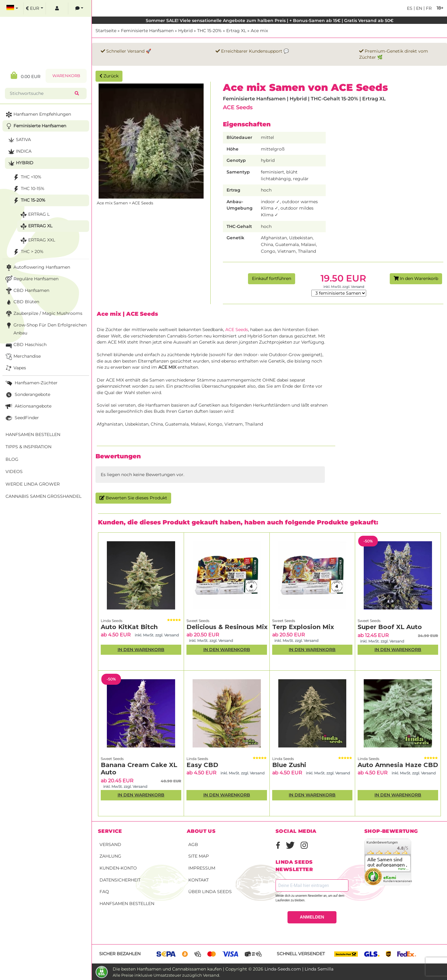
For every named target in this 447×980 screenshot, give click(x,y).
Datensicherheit (120, 880)
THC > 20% (28, 252)
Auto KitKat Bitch (129, 627)
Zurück (109, 76)
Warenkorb (66, 76)
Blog (12, 459)
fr (428, 8)
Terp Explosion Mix (303, 627)
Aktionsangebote (28, 406)
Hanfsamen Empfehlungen (38, 115)
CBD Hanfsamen (27, 291)
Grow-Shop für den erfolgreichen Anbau (45, 328)
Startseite (106, 31)
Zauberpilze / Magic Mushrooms (43, 314)
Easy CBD (202, 765)
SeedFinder (22, 418)
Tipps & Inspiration (28, 447)
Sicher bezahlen (120, 954)
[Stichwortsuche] (41, 93)
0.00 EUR (26, 75)
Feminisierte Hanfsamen (147, 31)
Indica (19, 152)
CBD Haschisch (25, 345)
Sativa (19, 140)
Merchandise (23, 357)
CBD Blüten (22, 302)
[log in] (57, 8)
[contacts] (79, 8)
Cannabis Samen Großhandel (43, 496)
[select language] (12, 8)
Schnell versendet (301, 954)
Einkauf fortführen (272, 278)
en (419, 8)
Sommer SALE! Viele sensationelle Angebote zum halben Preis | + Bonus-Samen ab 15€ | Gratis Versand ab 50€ (270, 20)
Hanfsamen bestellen (127, 904)
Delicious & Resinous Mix (227, 627)
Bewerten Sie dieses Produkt (133, 498)
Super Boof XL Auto (390, 627)
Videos (14, 471)
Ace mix (259, 31)
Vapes (15, 368)
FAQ (104, 892)
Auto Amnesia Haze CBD (398, 765)
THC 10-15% (28, 189)
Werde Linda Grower (33, 484)
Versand (110, 844)
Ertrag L (34, 215)
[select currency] (35, 8)
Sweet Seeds (198, 621)
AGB (193, 844)
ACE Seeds (238, 107)
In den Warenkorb (416, 278)
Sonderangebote (27, 395)
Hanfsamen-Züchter (31, 383)
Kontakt (199, 880)
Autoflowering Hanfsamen (37, 268)
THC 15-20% (209, 31)
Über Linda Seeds (210, 892)
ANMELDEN (312, 917)
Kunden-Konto (118, 868)
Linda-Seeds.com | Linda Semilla (299, 969)
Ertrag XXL (37, 240)
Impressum (202, 868)
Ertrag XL (236, 31)
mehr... (404, 869)
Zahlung (110, 856)
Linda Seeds (112, 621)
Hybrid (185, 31)
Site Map (199, 856)
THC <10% (26, 177)
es (410, 8)
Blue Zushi (289, 765)
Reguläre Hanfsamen (31, 279)
